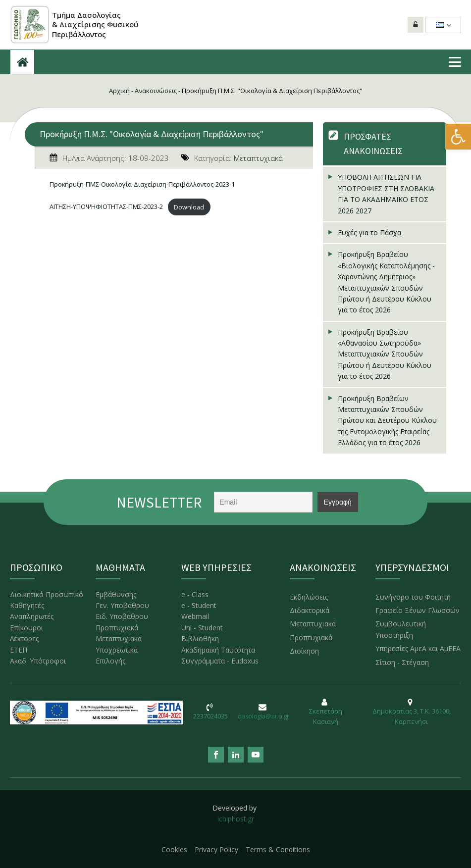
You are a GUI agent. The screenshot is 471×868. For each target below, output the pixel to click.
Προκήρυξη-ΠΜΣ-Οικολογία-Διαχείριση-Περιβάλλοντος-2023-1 (142, 184)
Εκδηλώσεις (309, 597)
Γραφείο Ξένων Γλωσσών (418, 610)
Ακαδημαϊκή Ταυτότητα (218, 650)
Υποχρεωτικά (117, 650)
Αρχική (119, 91)
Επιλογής (110, 661)
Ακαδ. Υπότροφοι (38, 661)
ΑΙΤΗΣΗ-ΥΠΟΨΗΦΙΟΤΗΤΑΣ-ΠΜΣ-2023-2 (106, 207)
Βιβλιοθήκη (200, 638)
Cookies (174, 849)
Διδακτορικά (310, 610)
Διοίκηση (304, 651)
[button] (458, 137)
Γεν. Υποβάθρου (122, 605)
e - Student (199, 605)
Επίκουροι (26, 628)
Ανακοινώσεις (156, 91)
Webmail (195, 616)
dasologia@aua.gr (263, 716)
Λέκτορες (24, 638)
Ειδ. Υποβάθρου (122, 616)
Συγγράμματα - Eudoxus (220, 661)
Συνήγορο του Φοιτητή (413, 597)
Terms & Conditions (278, 849)
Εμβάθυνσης (116, 594)
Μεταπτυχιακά (258, 158)
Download (189, 207)
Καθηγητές (27, 605)
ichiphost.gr (236, 819)
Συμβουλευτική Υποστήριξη (401, 629)
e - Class (195, 594)
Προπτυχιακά (117, 628)
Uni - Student (202, 628)
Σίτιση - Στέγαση (402, 662)
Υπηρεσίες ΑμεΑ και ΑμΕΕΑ (418, 648)
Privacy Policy (216, 849)
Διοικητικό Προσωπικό (47, 594)
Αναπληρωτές (32, 616)
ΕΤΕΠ (19, 650)
